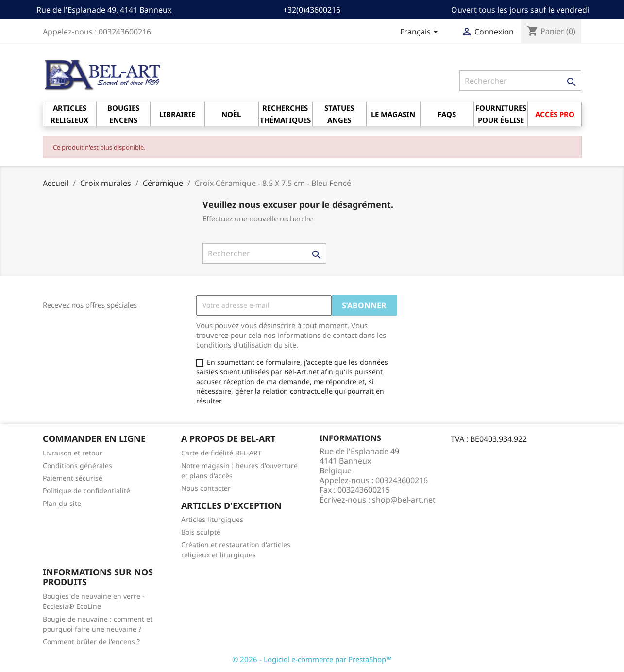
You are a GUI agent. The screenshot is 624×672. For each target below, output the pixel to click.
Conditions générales (77, 465)
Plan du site (62, 503)
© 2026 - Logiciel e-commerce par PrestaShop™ (312, 659)
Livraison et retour (73, 453)
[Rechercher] (520, 81)
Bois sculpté (201, 532)
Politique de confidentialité (86, 491)
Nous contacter (206, 488)
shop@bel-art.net (404, 500)
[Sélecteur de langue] (421, 33)
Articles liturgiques (212, 519)
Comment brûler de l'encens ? (91, 642)
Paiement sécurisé (73, 478)
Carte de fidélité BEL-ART (221, 453)
